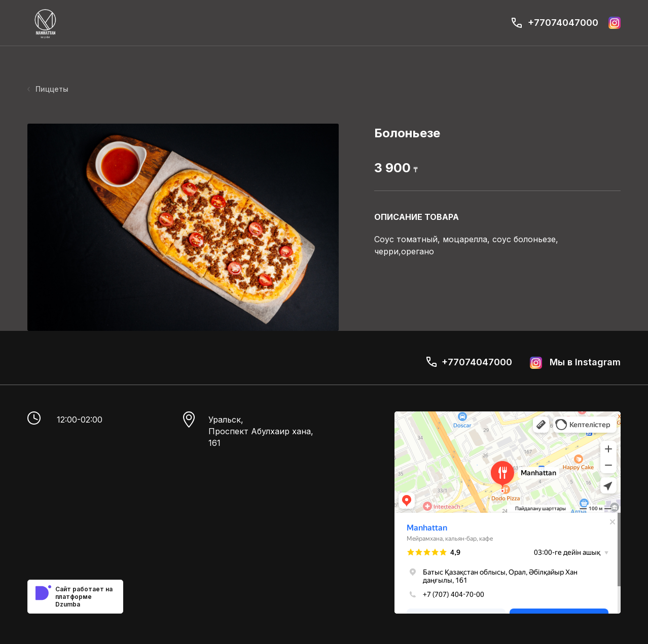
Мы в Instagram (575, 363)
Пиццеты (48, 89)
